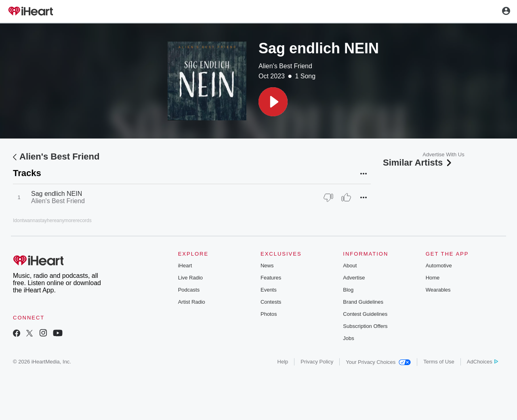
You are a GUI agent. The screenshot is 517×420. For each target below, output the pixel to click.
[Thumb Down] (328, 197)
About (350, 266)
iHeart (185, 266)
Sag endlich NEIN (57, 194)
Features (271, 278)
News (267, 266)
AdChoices (482, 362)
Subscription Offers (365, 326)
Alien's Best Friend (285, 66)
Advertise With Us (443, 154)
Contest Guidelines (365, 314)
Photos (269, 314)
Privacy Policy (317, 362)
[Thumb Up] (346, 197)
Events (269, 290)
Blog (348, 290)
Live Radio (190, 278)
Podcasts (189, 290)
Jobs (348, 338)
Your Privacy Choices (378, 362)
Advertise (354, 278)
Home (433, 278)
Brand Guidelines (363, 302)
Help (283, 362)
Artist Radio (192, 302)
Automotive (439, 266)
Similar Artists (418, 163)
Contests (271, 302)
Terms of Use (439, 362)
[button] (273, 102)
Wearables (438, 290)
